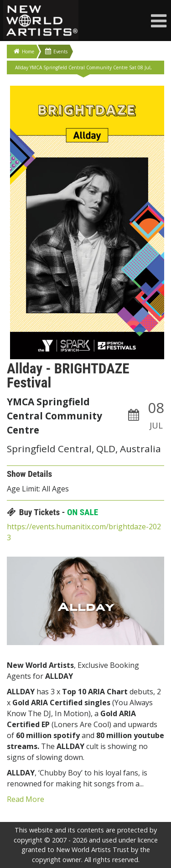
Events (56, 51)
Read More (26, 799)
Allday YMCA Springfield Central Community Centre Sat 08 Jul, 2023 (83, 69)
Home (24, 51)
